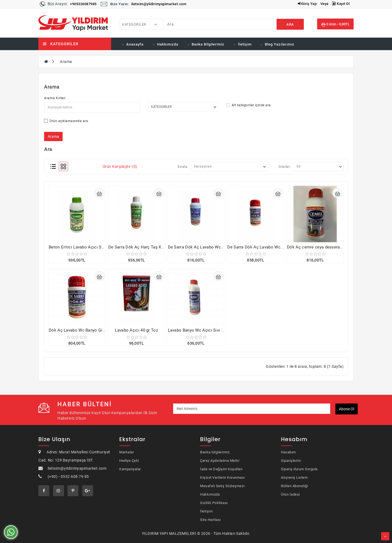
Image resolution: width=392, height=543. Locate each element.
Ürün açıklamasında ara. (67, 121)
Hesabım (288, 452)
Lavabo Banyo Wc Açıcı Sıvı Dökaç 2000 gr (208, 330)
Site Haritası (210, 520)
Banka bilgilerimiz (215, 452)
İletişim (245, 44)
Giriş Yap (307, 4)
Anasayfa (135, 44)
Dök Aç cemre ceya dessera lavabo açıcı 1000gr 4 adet (339, 247)
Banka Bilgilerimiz (208, 44)
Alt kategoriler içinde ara (249, 105)
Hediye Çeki (129, 461)
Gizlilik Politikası (214, 503)
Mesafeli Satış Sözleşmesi (222, 486)
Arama (66, 62)
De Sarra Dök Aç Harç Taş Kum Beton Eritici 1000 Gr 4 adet (164, 247)
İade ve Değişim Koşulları (221, 469)
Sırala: (183, 167)
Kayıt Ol (341, 4)
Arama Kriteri (55, 98)
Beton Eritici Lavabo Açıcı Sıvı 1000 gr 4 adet (91, 247)
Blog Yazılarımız (280, 44)
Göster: (285, 167)
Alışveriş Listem (294, 477)
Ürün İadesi (290, 494)
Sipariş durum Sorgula (299, 469)
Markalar (127, 452)
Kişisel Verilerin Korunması (223, 477)
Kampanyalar (130, 469)
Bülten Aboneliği (294, 486)
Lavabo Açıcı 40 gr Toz (136, 330)
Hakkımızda (168, 44)
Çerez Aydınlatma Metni (220, 461)
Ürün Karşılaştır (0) (120, 166)
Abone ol (347, 409)
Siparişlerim (291, 461)
